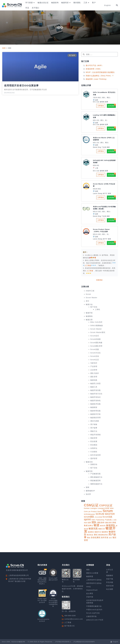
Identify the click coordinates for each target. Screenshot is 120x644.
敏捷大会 (89, 304)
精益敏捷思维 (95, 481)
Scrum (88, 294)
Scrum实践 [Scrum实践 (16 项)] (107, 517)
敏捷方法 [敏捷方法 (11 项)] (98, 532)
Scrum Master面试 (98, 332)
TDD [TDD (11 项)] (93, 520)
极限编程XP (90, 491)
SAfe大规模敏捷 (97, 326)
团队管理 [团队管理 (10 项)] (108, 523)
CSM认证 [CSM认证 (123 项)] (91, 505)
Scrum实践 (95, 349)
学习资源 (30, 3)
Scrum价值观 (95, 339)
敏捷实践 (94, 380)
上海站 (97, 309)
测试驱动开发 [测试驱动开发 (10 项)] (103, 535)
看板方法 (94, 431)
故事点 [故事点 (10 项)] (91, 526)
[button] (117, 5)
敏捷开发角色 (95, 401)
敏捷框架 (94, 407)
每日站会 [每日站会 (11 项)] (90, 535)
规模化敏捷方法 (96, 484)
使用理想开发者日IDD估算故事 (21, 85)
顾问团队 (77, 3)
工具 (86, 3)
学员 (27, 8)
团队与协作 (95, 373)
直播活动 (94, 464)
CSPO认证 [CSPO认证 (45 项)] (106, 505)
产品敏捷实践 (95, 474)
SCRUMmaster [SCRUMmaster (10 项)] (90, 514)
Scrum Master (92, 298)
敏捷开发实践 (95, 390)
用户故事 (94, 428)
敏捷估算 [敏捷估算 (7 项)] (103, 526)
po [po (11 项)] (90, 511)
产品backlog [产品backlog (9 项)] (100, 520)
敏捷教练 (89, 316)
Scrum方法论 (95, 353)
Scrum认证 (95, 360)
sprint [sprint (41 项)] (87, 519)
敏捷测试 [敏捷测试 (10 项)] (105, 532)
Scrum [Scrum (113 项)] (108, 511)
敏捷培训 (66, 3)
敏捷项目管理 (95, 418)
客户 (94, 3)
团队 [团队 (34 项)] (94, 522)
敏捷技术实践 (95, 404)
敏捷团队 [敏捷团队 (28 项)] (111, 525)
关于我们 (35, 8)
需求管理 (94, 458)
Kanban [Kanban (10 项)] (87, 508)
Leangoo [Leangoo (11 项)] (94, 508)
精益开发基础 (95, 435)
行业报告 (94, 452)
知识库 (88, 494)
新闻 (88, 487)
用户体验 (94, 424)
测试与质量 (95, 421)
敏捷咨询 (55, 3)
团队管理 (94, 377)
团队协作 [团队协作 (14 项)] (101, 522)
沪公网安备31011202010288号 (84, 642)
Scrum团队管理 (96, 346)
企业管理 (94, 370)
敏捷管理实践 (95, 411)
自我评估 (94, 448)
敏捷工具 (94, 387)
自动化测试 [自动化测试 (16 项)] (96, 537)
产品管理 (94, 366)
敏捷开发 (89, 313)
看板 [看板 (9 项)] (89, 538)
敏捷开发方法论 (96, 394)
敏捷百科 (89, 471)
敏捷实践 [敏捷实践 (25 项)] (93, 529)
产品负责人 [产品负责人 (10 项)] (109, 520)
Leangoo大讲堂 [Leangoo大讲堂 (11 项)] (104, 508)
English (116, 642)
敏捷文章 (89, 320)
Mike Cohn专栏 (96, 322)
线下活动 (94, 307)
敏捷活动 (89, 462)
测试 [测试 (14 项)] (96, 535)
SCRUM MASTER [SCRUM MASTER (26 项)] (105, 514)
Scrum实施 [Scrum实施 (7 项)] (98, 517)
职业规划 (94, 445)
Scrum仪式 (95, 336)
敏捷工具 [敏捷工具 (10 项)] (102, 529)
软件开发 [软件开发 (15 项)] (105, 537)
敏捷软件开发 (95, 414)
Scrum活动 (95, 356)
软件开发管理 (95, 455)
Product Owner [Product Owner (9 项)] (97, 512)
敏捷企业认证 (43, 3)
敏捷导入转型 (95, 383)
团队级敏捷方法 (96, 477)
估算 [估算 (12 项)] (89, 523)
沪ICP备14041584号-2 (63, 642)
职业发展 (94, 441)
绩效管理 (94, 438)
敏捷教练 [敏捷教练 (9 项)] (91, 532)
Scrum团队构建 (96, 343)
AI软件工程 (90, 291)
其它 (88, 301)
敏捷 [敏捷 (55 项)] (97, 525)
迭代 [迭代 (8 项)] (110, 538)
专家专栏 (94, 363)
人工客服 (90, 271)
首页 (4, 48)
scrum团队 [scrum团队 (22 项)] (89, 517)
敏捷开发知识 (95, 397)
